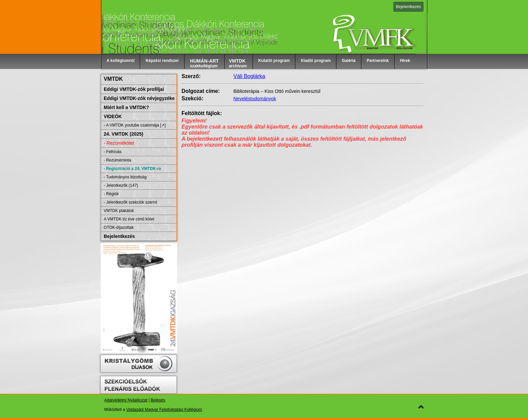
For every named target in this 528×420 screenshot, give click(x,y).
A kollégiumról (121, 61)
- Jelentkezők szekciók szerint (130, 202)
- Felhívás (113, 152)
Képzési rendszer (162, 61)
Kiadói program (316, 61)
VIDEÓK (113, 116)
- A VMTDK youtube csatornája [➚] (135, 125)
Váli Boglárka (249, 76)
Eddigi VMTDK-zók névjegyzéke (139, 98)
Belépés (158, 400)
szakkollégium (204, 63)
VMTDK (113, 79)
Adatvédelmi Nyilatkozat (126, 400)
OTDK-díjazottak (119, 228)
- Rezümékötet (119, 143)
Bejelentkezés (409, 7)
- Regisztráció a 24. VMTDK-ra (132, 169)
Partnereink (378, 61)
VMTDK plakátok (119, 211)
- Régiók (111, 194)
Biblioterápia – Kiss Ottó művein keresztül (277, 91)
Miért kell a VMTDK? (126, 107)
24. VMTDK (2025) (123, 134)
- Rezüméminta (117, 160)
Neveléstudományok (255, 99)
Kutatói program (274, 61)
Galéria (349, 61)
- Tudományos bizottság (125, 177)
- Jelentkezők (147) (121, 185)
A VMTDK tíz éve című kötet (129, 219)
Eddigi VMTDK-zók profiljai (134, 89)
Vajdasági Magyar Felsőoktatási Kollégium (164, 410)
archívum (238, 63)
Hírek (405, 61)
